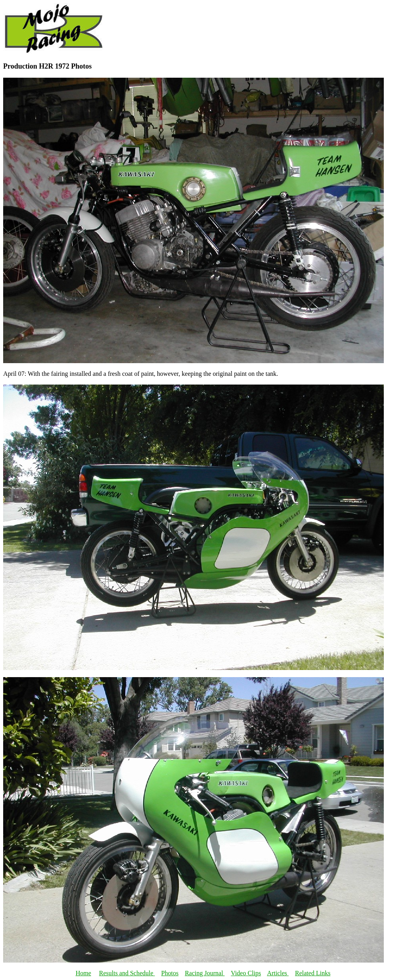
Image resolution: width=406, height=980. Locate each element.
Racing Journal (205, 973)
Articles (278, 973)
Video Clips (246, 973)
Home (83, 973)
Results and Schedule (127, 973)
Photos (170, 973)
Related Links (313, 973)
